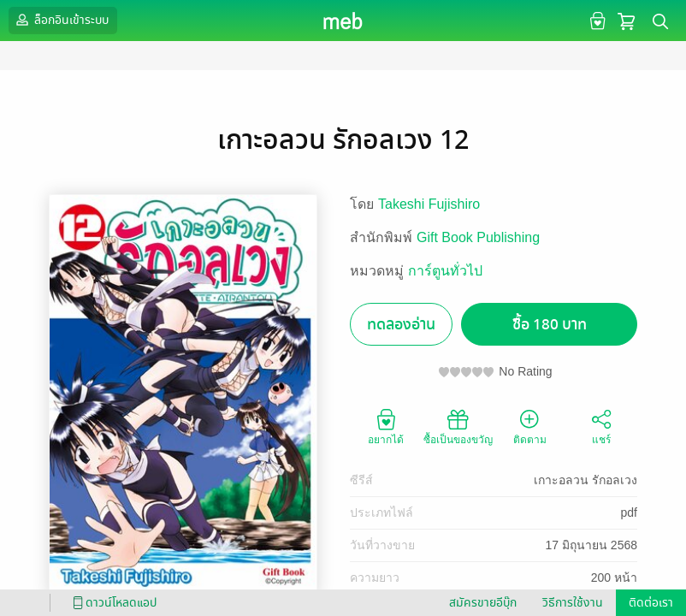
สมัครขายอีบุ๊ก (483, 603)
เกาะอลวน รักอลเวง (585, 480)
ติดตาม (530, 426)
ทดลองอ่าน (401, 325)
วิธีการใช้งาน (573, 603)
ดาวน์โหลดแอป (112, 603)
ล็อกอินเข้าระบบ (61, 20)
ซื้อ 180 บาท (550, 325)
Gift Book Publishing (478, 237)
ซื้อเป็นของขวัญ (458, 426)
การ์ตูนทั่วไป (445, 271)
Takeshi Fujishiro (429, 204)
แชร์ (601, 426)
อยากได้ (386, 426)
